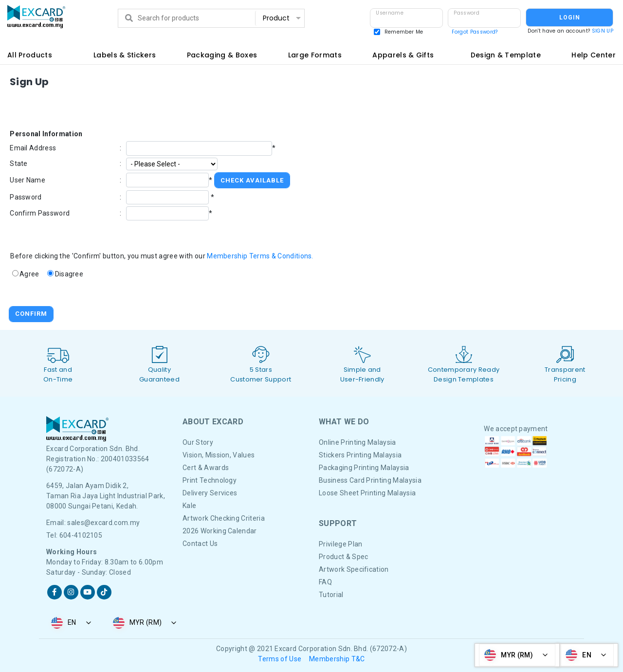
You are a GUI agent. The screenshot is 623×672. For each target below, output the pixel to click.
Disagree (69, 274)
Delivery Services (210, 493)
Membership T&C (337, 659)
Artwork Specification (354, 569)
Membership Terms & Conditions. (260, 256)
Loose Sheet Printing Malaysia (367, 493)
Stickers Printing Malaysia (360, 455)
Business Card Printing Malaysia (370, 480)
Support (338, 523)
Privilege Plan (340, 544)
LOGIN (570, 18)
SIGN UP (603, 31)
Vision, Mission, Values (219, 455)
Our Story (198, 442)
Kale (189, 506)
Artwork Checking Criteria (224, 518)
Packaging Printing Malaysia (364, 468)
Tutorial (331, 595)
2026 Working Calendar (220, 531)
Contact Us (200, 544)
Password (467, 13)
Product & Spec (343, 557)
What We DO (344, 422)
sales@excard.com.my (103, 523)
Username (390, 13)
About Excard (213, 422)
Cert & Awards (206, 468)
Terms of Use (280, 659)
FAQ (325, 582)
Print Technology (210, 480)
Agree (29, 274)
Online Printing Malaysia (357, 442)
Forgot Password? (475, 32)
